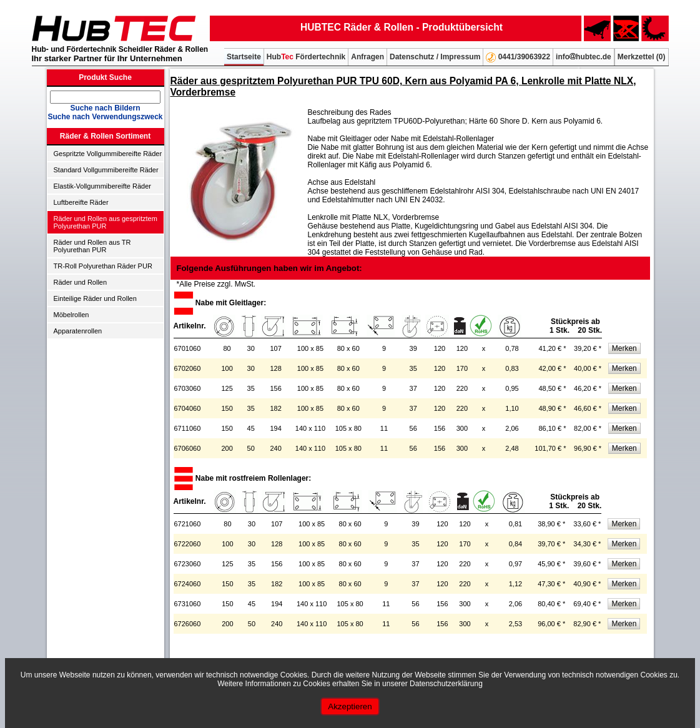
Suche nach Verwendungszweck (105, 117)
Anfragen (367, 57)
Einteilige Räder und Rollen (95, 298)
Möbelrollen (71, 315)
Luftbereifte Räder (81, 202)
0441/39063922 (518, 57)
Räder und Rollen (81, 282)
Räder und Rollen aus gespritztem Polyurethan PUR (106, 222)
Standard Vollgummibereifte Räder (106, 170)
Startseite (244, 57)
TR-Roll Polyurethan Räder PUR (103, 266)
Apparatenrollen (78, 331)
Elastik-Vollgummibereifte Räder (103, 186)
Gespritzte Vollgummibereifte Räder (108, 154)
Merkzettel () (642, 57)
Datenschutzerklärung (446, 684)
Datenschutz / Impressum (435, 57)
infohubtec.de (584, 57)
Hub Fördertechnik (306, 57)
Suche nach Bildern (105, 108)
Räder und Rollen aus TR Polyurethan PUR (92, 246)
